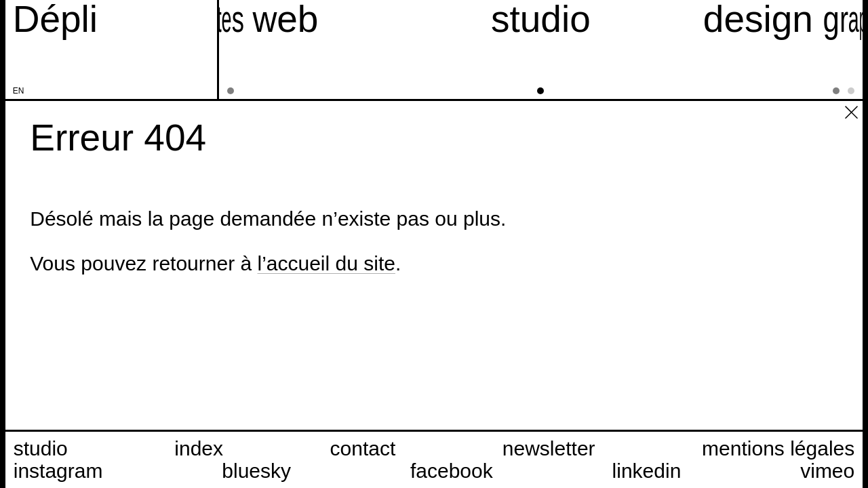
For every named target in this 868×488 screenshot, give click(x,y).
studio (41, 448)
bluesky (256, 471)
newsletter (549, 448)
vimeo (827, 471)
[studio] (541, 49)
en (19, 91)
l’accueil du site (326, 263)
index (199, 448)
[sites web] (240, 49)
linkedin (647, 471)
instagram (58, 471)
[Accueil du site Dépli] (55, 19)
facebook (452, 471)
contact (363, 448)
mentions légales (778, 448)
